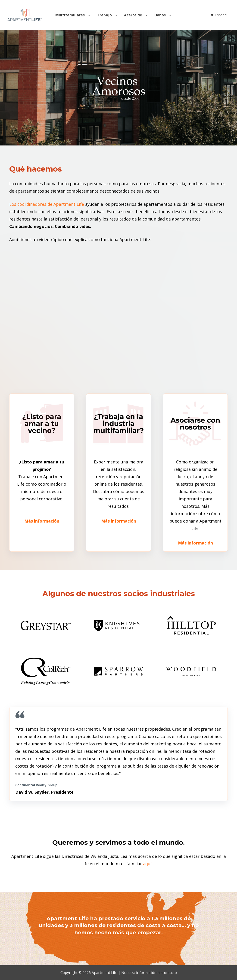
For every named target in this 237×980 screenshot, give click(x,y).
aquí (147, 864)
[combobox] (219, 15)
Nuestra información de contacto (149, 973)
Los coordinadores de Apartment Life (47, 204)
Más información (42, 521)
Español (219, 15)
